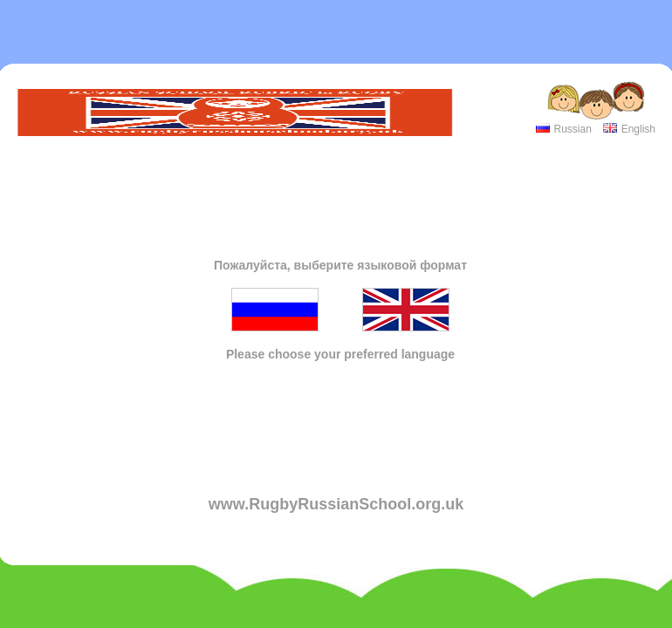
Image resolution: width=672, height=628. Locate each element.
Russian (572, 129)
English (638, 129)
